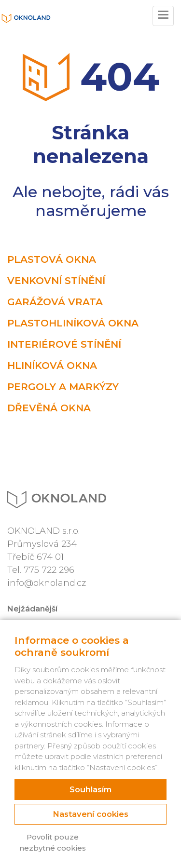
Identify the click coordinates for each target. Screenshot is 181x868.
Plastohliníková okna (73, 323)
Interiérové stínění (64, 344)
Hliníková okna (52, 366)
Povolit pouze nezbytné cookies (53, 842)
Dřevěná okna (49, 408)
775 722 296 (49, 570)
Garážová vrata (55, 302)
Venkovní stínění (56, 281)
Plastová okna (52, 259)
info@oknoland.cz (47, 583)
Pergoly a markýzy (63, 387)
